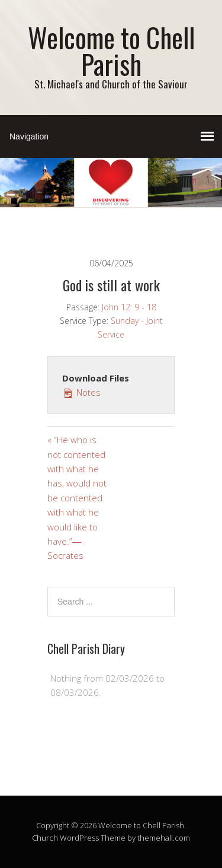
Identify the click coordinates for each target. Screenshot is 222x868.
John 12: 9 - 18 (129, 307)
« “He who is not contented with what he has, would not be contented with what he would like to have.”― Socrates (77, 497)
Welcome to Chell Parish (111, 50)
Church (45, 838)
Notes (81, 392)
